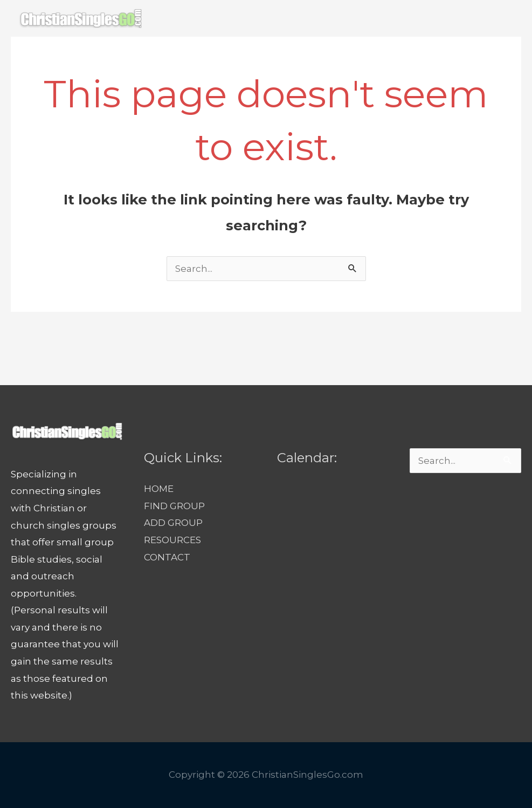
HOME (163, 56)
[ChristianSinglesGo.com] (80, 18)
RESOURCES (381, 56)
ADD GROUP (304, 56)
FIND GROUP (226, 56)
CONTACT (451, 56)
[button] (498, 56)
